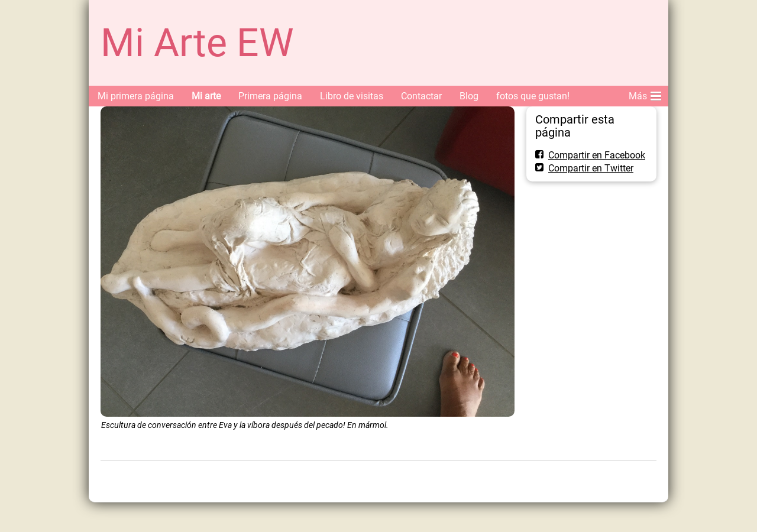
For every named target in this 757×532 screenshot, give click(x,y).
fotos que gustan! (533, 96)
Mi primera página (136, 96)
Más (645, 94)
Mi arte (206, 96)
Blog (469, 96)
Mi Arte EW (197, 43)
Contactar (421, 96)
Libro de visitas (352, 96)
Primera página (270, 96)
